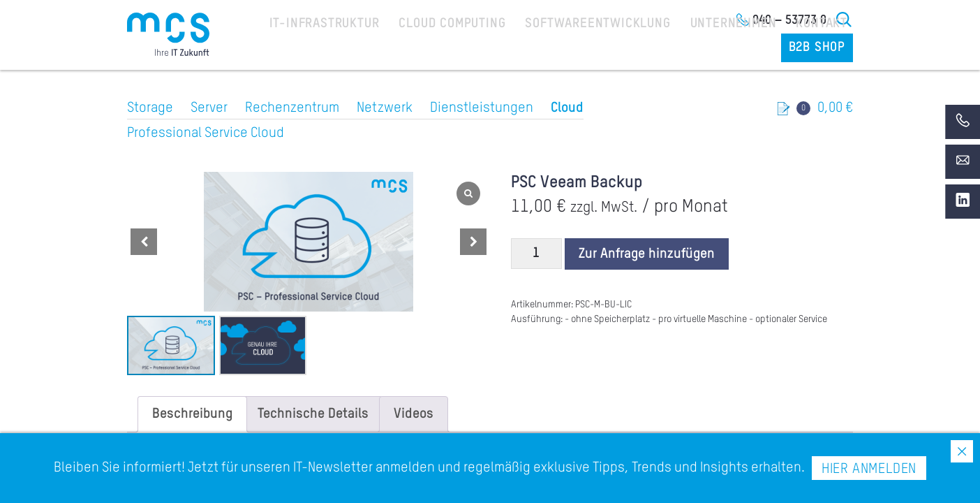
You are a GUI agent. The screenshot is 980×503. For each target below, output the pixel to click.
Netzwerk (385, 108)
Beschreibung (192, 414)
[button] (473, 242)
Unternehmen (670, 50)
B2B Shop (821, 50)
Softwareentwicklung (552, 50)
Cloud (567, 108)
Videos (414, 414)
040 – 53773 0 (789, 20)
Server (209, 108)
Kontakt (748, 50)
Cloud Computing (424, 50)
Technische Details (313, 414)
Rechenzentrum (292, 108)
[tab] (192, 414)
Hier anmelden (869, 469)
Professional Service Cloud (206, 133)
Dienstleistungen (482, 108)
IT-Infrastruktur (312, 50)
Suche (845, 20)
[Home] (168, 34)
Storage (150, 108)
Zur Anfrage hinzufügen (647, 254)
